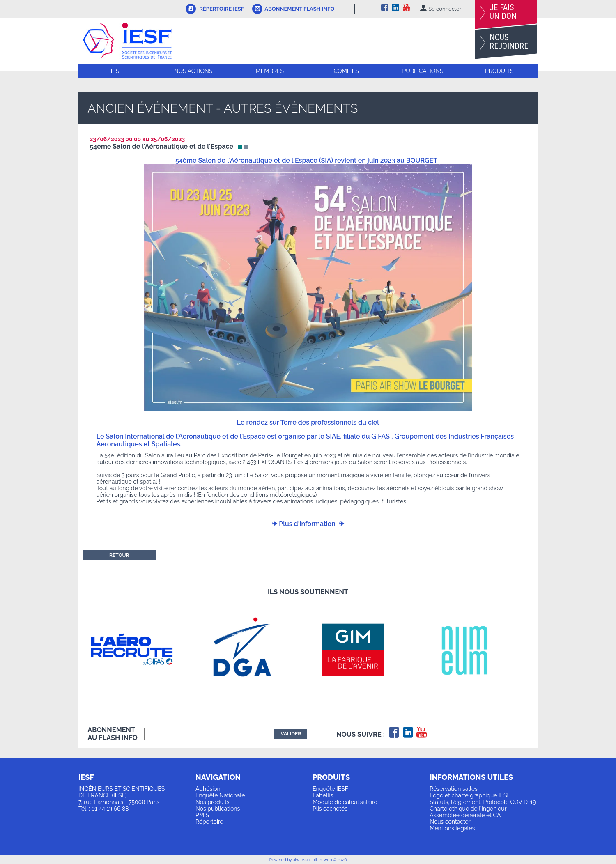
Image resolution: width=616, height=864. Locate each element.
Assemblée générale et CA (465, 815)
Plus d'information (307, 524)
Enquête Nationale (220, 795)
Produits (499, 71)
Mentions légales (452, 828)
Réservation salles (454, 789)
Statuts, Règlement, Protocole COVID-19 (483, 802)
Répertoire (209, 822)
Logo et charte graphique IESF (470, 795)
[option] (143, 649)
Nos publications (218, 809)
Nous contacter (450, 822)
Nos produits (213, 802)
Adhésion (208, 789)
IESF (117, 71)
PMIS (202, 815)
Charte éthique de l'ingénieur (468, 809)
